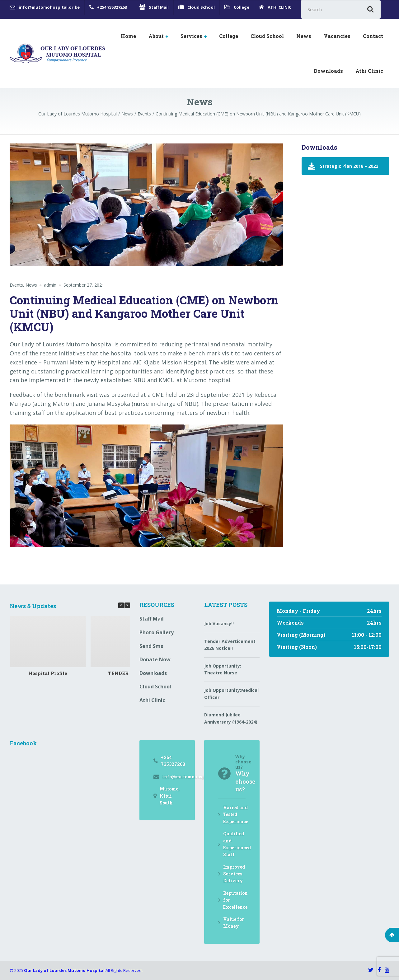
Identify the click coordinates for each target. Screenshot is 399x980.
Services (191, 36)
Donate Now (155, 659)
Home (128, 36)
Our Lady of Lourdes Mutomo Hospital (64, 970)
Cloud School (267, 36)
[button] (127, 605)
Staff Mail (152, 619)
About (156, 36)
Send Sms (151, 646)
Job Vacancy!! (219, 624)
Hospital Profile (48, 673)
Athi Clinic (369, 71)
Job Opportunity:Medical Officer (231, 694)
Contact (373, 36)
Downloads (328, 71)
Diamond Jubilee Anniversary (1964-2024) (231, 718)
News (304, 36)
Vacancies (337, 36)
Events (16, 285)
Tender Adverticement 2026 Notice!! (230, 645)
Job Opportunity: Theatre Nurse (223, 669)
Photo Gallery (157, 632)
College (229, 36)
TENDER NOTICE (129, 673)
